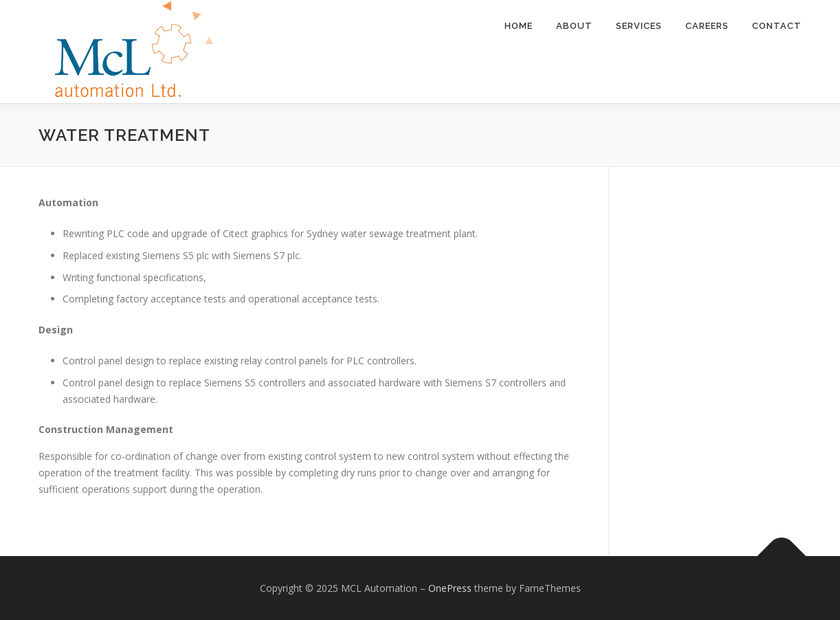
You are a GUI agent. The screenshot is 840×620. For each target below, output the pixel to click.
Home (519, 26)
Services (639, 26)
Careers (707, 26)
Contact (777, 26)
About (574, 26)
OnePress (450, 588)
